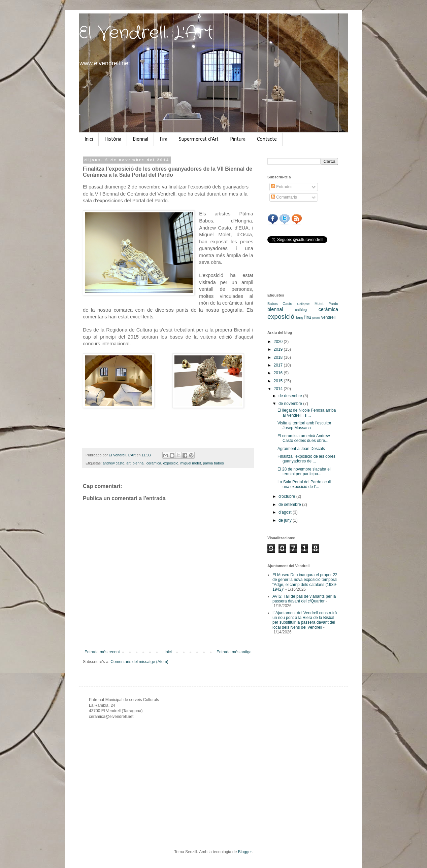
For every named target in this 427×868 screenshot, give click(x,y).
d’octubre (287, 496)
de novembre (291, 404)
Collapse (303, 304)
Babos (273, 304)
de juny (286, 520)
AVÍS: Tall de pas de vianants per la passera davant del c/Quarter (304, 599)
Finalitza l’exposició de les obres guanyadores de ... (306, 459)
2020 (279, 342)
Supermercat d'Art (199, 139)
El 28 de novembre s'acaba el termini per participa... (304, 472)
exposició (171, 463)
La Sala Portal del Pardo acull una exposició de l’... (304, 484)
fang (300, 317)
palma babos (213, 463)
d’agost (286, 512)
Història (113, 139)
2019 (279, 349)
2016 (279, 373)
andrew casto (113, 463)
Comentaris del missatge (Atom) (139, 662)
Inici (89, 139)
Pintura (238, 139)
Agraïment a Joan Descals (301, 449)
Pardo (333, 304)
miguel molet (191, 463)
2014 (279, 389)
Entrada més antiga (234, 652)
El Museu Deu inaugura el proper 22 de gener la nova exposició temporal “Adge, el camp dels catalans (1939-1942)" (305, 582)
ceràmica (154, 463)
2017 (279, 365)
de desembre (291, 396)
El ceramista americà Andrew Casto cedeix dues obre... (304, 438)
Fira (163, 139)
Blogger (245, 852)
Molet (319, 304)
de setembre (290, 505)
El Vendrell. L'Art (146, 33)
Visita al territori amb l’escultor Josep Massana (304, 425)
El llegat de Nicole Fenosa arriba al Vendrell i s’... (307, 413)
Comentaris (284, 197)
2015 (279, 381)
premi (316, 318)
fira (307, 317)
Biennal (140, 139)
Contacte (267, 139)
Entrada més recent (102, 652)
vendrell (328, 317)
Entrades (282, 187)
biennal (139, 463)
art (128, 463)
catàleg (301, 310)
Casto (287, 304)
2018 (279, 357)
